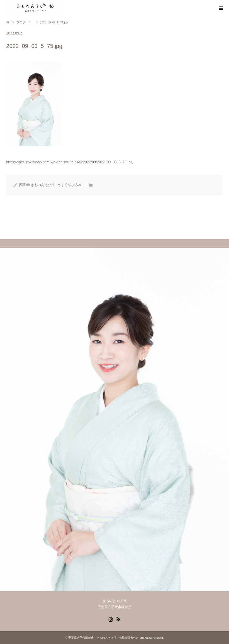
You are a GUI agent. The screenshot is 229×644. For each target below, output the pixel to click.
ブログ (21, 22)
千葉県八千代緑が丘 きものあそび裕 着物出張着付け (104, 638)
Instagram (111, 619)
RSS (118, 619)
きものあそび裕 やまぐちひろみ (56, 185)
